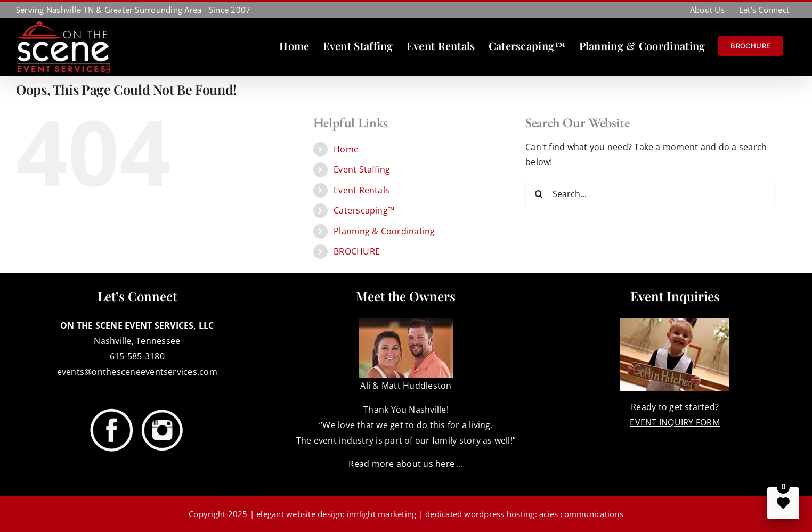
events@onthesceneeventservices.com (137, 372)
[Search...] (650, 194)
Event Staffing (362, 169)
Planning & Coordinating (384, 231)
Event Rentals (362, 190)
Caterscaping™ (364, 210)
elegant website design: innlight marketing (336, 514)
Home (346, 149)
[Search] (539, 194)
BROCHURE (357, 251)
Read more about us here (401, 464)
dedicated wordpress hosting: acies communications (524, 514)
